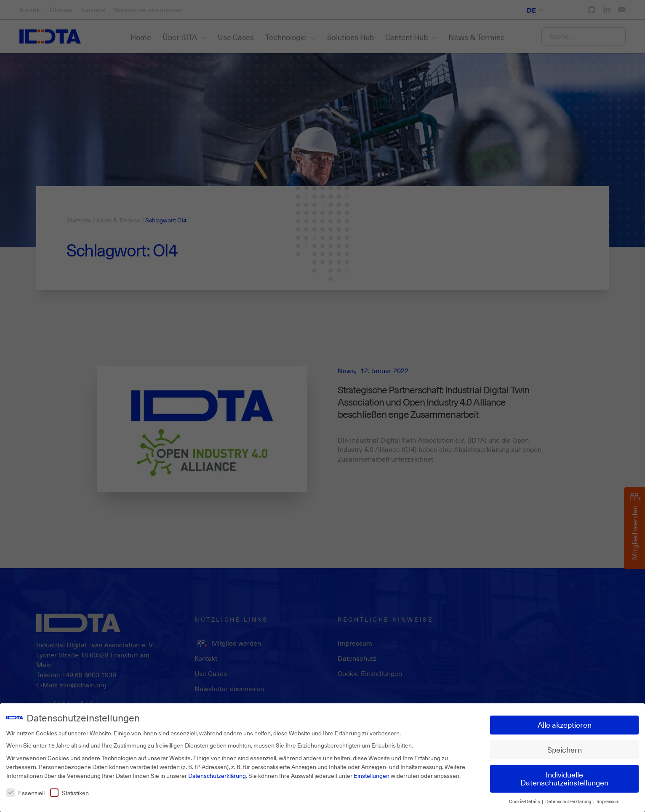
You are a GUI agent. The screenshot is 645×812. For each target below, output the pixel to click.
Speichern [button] (565, 750)
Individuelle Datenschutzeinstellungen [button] (564, 779)
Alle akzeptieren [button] (565, 725)
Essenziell (25, 793)
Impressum (608, 801)
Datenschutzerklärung (217, 776)
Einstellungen (372, 776)
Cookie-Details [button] (525, 801)
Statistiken (69, 793)
